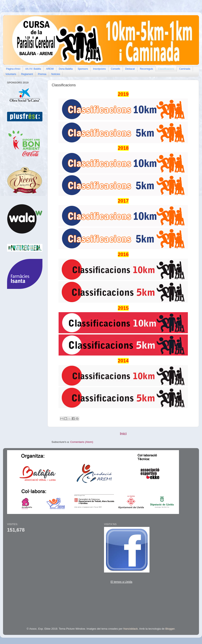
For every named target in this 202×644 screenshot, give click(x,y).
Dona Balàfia (66, 69)
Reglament (27, 74)
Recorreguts (146, 69)
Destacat (130, 69)
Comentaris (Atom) (82, 442)
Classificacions (166, 69)
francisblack (131, 629)
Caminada (185, 69)
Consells (116, 69)
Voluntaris (11, 74)
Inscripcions (99, 69)
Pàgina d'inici (13, 69)
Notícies (56, 74)
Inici (123, 434)
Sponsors (83, 69)
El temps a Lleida (121, 582)
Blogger (170, 629)
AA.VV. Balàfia (33, 69)
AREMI (50, 69)
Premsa (42, 74)
